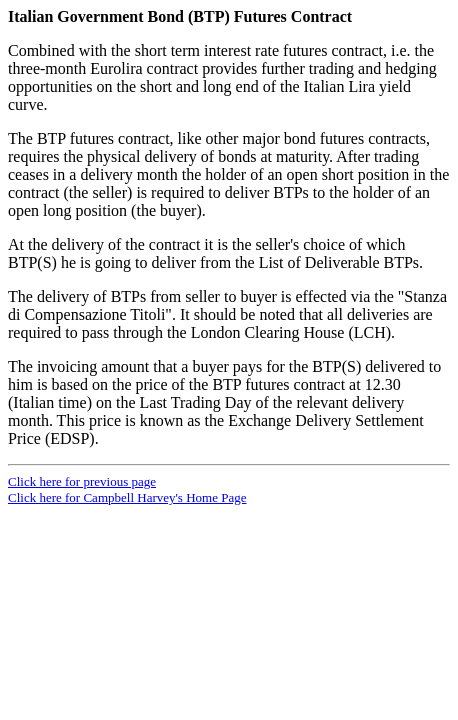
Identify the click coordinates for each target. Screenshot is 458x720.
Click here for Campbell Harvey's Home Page (127, 497)
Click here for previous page (82, 481)
